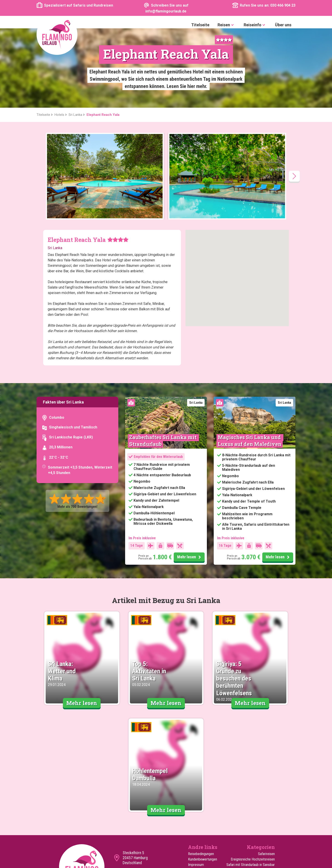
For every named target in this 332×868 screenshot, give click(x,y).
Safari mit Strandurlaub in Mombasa (257, 794)
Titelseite (200, 25)
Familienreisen (265, 802)
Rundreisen (267, 807)
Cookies (194, 791)
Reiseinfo (255, 25)
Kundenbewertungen (203, 780)
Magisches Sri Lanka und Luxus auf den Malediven (250, 361)
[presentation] (294, 97)
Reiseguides (197, 807)
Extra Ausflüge (198, 813)
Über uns (283, 25)
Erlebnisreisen (265, 823)
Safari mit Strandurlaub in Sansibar (251, 785)
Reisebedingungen (201, 774)
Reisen (227, 25)
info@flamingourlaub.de (141, 793)
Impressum (196, 785)
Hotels (193, 818)
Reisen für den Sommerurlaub (254, 813)
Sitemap (194, 796)
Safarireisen (266, 774)
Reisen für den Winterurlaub (255, 818)
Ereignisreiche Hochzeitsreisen (253, 780)
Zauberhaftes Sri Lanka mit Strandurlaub (163, 361)
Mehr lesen (190, 478)
